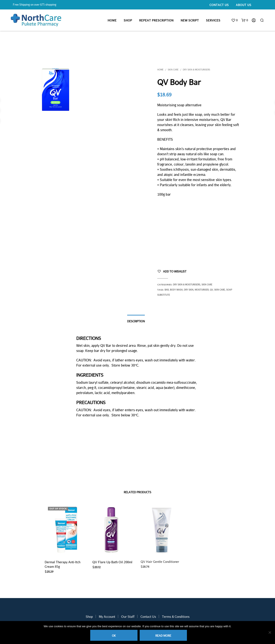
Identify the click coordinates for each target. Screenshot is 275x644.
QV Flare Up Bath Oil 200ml (112, 561)
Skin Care (173, 70)
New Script (190, 20)
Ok (114, 636)
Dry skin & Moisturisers (196, 70)
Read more (163, 636)
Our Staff (128, 617)
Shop (128, 20)
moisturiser (202, 290)
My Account (107, 617)
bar (167, 290)
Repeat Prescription (156, 20)
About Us (244, 5)
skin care (220, 290)
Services (213, 20)
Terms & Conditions (176, 617)
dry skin (189, 290)
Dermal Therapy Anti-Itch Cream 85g (63, 564)
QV (211, 290)
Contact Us (219, 5)
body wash (176, 290)
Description (136, 321)
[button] (234, 20)
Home (112, 20)
